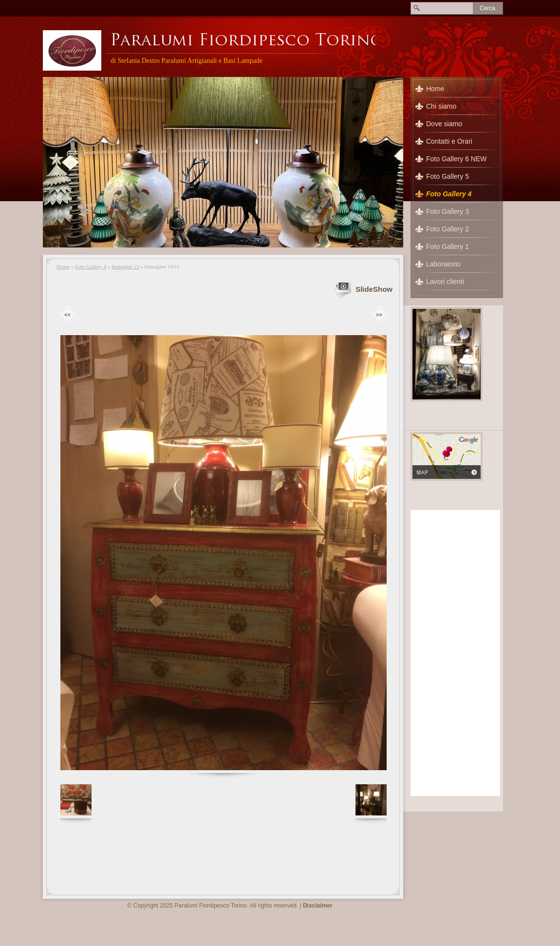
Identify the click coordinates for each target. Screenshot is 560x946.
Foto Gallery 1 (448, 246)
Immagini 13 (125, 266)
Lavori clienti (445, 282)
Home (63, 266)
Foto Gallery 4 (91, 266)
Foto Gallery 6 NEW (456, 159)
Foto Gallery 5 (448, 176)
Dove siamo (444, 124)
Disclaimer (318, 906)
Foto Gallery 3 (448, 211)
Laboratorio (443, 264)
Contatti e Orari (449, 141)
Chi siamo (441, 106)
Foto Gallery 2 (448, 229)
